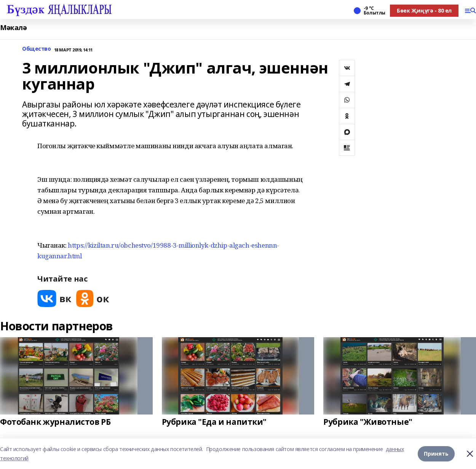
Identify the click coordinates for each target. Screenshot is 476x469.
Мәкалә (13, 28)
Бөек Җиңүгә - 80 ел (424, 10)
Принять (436, 454)
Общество (37, 49)
